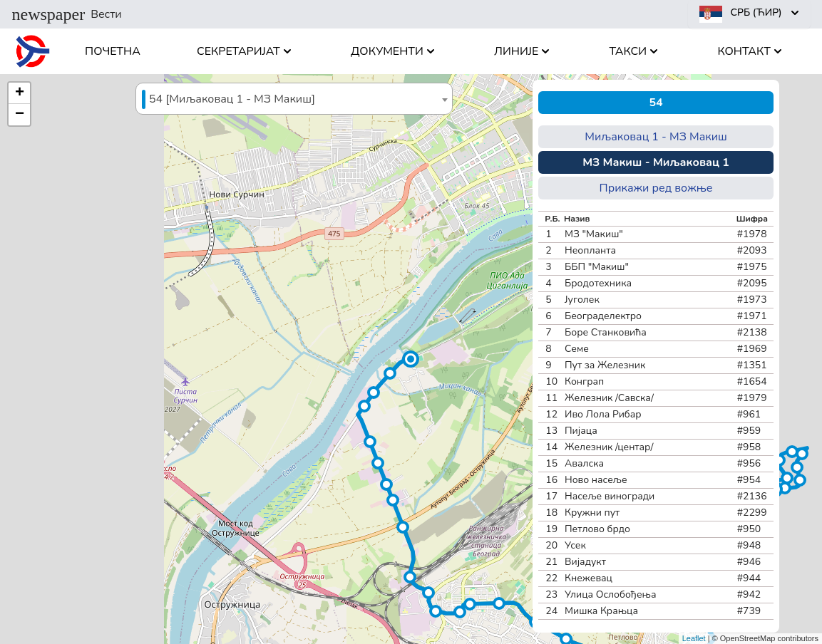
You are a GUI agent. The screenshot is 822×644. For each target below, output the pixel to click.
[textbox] (294, 99)
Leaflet (694, 638)
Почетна (113, 51)
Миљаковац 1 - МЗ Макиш (656, 137)
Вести (67, 14)
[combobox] (294, 99)
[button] (411, 359)
